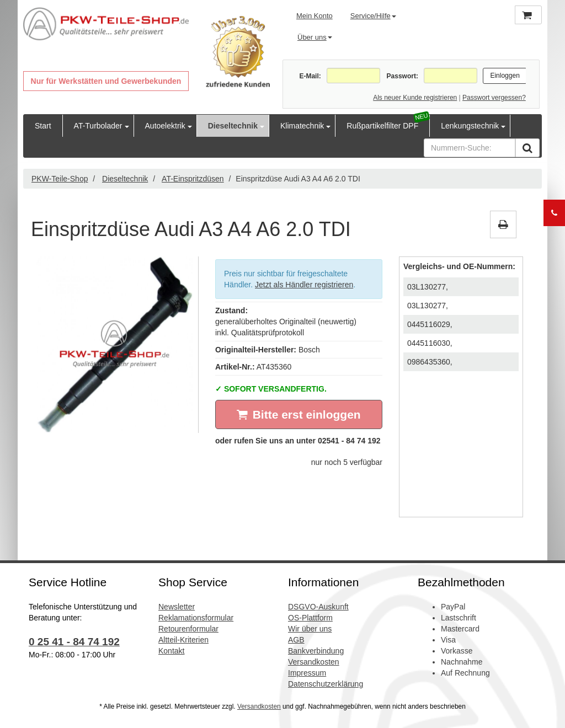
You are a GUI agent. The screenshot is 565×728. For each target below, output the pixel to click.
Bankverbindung (316, 651)
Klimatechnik (302, 126)
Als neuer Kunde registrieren (415, 98)
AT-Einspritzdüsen (193, 179)
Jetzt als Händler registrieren (304, 285)
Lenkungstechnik (470, 126)
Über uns (315, 37)
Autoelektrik (165, 126)
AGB (296, 640)
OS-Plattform (310, 618)
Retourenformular (188, 629)
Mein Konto (315, 16)
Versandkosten (314, 662)
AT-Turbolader (98, 126)
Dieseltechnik (233, 126)
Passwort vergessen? (494, 98)
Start (43, 126)
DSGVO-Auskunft (318, 607)
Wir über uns (310, 629)
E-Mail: (310, 76)
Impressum (307, 673)
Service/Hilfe (373, 16)
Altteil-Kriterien (183, 640)
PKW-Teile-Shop (60, 179)
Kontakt (171, 651)
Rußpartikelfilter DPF (382, 126)
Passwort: (403, 76)
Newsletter (177, 607)
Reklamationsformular (196, 618)
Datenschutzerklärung (326, 684)
